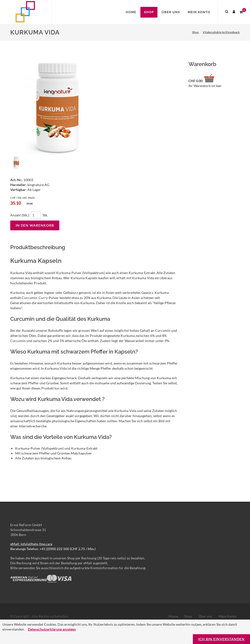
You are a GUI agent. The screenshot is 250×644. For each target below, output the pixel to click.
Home (173, 616)
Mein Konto (228, 616)
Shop (188, 616)
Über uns (205, 616)
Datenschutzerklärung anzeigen (52, 629)
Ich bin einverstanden (221, 639)
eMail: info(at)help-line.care (31, 544)
